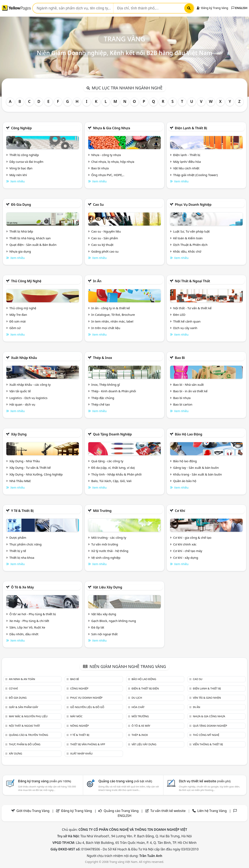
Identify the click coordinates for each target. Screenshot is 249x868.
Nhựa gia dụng (20, 251)
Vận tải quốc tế (20, 391)
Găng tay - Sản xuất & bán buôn (196, 468)
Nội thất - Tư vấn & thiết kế (192, 308)
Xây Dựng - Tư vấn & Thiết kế (30, 468)
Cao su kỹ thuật (102, 245)
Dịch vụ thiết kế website (205, 781)
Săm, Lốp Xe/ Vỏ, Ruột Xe (27, 627)
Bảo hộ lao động (189, 434)
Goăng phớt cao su (105, 251)
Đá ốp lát (98, 627)
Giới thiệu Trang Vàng (33, 811)
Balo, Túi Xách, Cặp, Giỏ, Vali (111, 481)
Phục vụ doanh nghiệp (193, 205)
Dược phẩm (18, 537)
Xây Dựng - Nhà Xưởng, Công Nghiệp (36, 474)
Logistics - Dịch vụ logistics (28, 398)
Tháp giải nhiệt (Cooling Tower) (195, 175)
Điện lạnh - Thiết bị (187, 155)
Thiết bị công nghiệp (24, 155)
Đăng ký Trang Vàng (212, 8)
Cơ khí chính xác (185, 544)
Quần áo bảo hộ (185, 481)
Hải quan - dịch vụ (22, 404)
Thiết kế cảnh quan (187, 321)
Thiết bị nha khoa (22, 558)
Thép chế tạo (101, 404)
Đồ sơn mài (18, 321)
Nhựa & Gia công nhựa (112, 128)
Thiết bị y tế (18, 551)
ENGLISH (239, 8)
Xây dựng (19, 434)
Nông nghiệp (80, 726)
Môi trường (102, 511)
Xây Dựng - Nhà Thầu (25, 461)
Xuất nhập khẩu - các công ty (30, 385)
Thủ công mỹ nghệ (26, 281)
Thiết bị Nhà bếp (21, 231)
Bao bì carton (183, 404)
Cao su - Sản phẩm (105, 238)
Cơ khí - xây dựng (186, 558)
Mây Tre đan (18, 315)
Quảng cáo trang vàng (125, 781)
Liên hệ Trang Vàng (212, 811)
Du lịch (137, 698)
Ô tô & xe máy (22, 587)
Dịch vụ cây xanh (185, 328)
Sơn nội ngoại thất (104, 634)
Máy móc (76, 716)
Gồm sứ (15, 328)
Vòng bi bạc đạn (21, 168)
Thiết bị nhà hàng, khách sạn (30, 238)
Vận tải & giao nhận (207, 698)
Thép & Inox (103, 358)
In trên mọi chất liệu (106, 328)
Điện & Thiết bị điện (145, 688)
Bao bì (180, 358)
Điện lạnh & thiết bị (191, 128)
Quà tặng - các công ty (107, 461)
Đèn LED (179, 315)
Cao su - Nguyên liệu (106, 231)
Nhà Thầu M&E (20, 481)
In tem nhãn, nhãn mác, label (112, 321)
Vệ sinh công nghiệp (106, 558)
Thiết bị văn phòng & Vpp (88, 744)
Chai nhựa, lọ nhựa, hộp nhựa (113, 162)
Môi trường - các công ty (109, 537)
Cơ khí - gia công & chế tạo (192, 537)
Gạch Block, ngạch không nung (114, 621)
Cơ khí (180, 511)
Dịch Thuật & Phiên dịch (190, 245)
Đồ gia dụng (21, 205)
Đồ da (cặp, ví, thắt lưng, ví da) (113, 468)
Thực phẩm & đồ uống (25, 744)
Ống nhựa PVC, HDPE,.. (108, 175)
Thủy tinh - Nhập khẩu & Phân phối (116, 474)
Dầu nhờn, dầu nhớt (24, 634)
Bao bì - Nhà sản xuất (189, 385)
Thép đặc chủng (103, 398)
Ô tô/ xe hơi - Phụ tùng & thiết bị (33, 614)
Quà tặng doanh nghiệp (112, 434)
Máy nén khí (18, 175)
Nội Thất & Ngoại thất (192, 281)
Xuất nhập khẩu (24, 358)
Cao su (98, 205)
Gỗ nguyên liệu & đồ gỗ (87, 707)
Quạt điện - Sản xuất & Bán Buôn (33, 245)
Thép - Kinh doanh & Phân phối (114, 391)
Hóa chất (138, 707)
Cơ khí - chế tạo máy (188, 551)
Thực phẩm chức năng (26, 544)
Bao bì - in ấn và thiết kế (190, 391)
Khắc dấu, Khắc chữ (187, 251)
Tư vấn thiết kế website (168, 811)
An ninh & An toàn (22, 679)
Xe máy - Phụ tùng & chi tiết (29, 621)
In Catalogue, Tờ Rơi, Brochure (113, 315)
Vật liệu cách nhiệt (186, 168)
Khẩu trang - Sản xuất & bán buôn (198, 474)
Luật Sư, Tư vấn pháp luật (191, 231)
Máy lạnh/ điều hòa (187, 162)
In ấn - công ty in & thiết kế (111, 308)
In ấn (97, 281)
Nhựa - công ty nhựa (106, 155)
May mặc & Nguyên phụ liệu (28, 716)
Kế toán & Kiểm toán (188, 238)
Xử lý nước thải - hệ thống (110, 551)
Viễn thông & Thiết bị (208, 744)
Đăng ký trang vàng (45, 781)
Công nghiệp (21, 128)
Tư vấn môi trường (105, 544)
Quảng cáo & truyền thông (28, 735)
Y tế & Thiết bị (22, 511)
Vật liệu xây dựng (108, 587)
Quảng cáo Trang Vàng (121, 811)
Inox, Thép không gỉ (106, 385)
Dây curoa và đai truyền (26, 162)
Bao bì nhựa (100, 168)
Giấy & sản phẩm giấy (23, 707)
